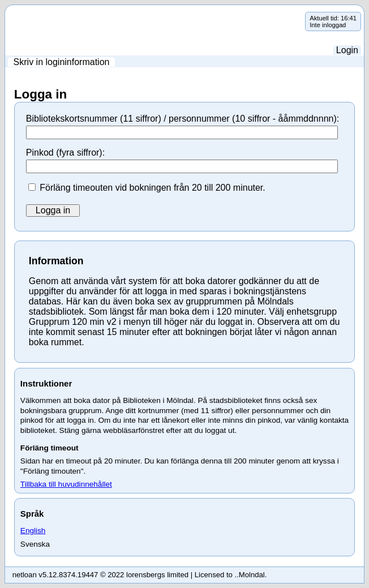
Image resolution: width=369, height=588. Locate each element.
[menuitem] (61, 62)
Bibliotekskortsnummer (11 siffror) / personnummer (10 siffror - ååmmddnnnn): (183, 119)
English (33, 531)
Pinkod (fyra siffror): (65, 153)
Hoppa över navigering (5, 12)
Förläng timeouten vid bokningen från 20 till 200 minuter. (152, 188)
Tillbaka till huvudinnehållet (66, 484)
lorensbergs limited (157, 575)
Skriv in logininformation (62, 62)
